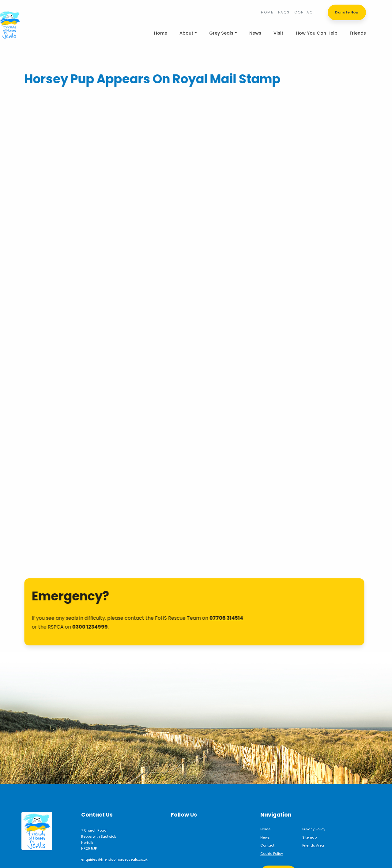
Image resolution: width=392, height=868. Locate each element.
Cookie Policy (272, 835)
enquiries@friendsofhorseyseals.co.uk (114, 841)
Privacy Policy (314, 811)
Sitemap (309, 819)
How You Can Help (317, 33)
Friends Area (313, 827)
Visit (279, 33)
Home (267, 12)
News (255, 33)
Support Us (278, 855)
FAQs (284, 12)
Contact (305, 12)
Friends (358, 33)
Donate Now (347, 12)
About (187, 33)
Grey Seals (221, 33)
